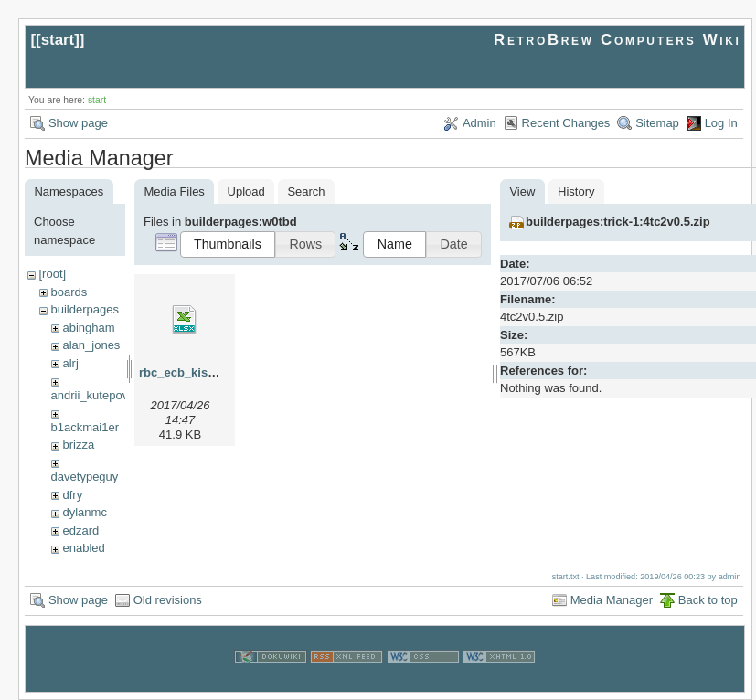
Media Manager (612, 600)
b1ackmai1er (85, 427)
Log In (721, 123)
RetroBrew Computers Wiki (618, 40)
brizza (78, 445)
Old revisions (168, 600)
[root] (52, 274)
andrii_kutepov (90, 395)
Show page (78, 123)
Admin (479, 123)
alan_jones (91, 345)
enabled (83, 548)
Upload (246, 191)
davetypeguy (85, 477)
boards (69, 292)
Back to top (708, 600)
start (58, 40)
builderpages (84, 309)
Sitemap (657, 123)
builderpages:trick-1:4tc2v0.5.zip (618, 222)
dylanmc (84, 512)
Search (306, 191)
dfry (72, 495)
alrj (70, 363)
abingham (88, 328)
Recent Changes (566, 123)
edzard (80, 530)
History (576, 191)
